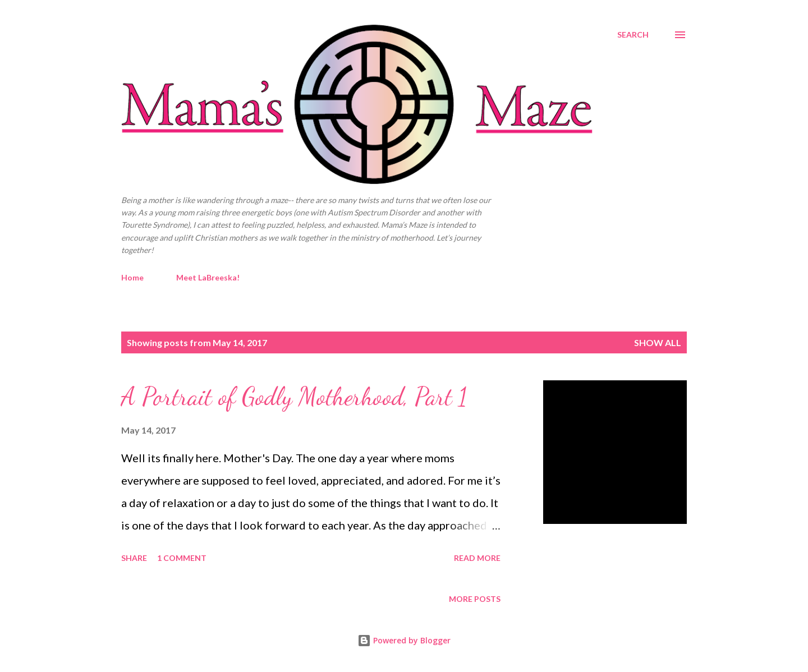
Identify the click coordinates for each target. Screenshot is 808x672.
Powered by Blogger (404, 640)
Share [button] (134, 558)
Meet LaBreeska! (208, 277)
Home (132, 277)
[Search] (633, 35)
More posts (475, 599)
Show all (658, 342)
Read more (477, 558)
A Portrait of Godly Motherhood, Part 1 (294, 397)
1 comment (182, 558)
